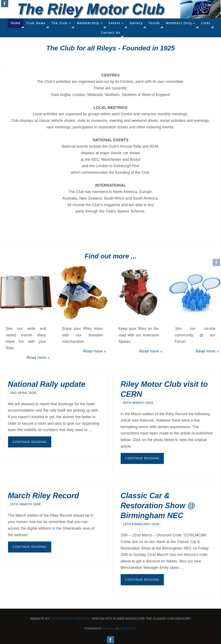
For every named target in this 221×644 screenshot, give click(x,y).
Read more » (38, 358)
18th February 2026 (141, 524)
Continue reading (30, 442)
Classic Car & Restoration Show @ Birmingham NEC (158, 506)
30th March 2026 (138, 403)
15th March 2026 (25, 504)
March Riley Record (43, 496)
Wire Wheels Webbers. (70, 618)
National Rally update (47, 384)
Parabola (109, 629)
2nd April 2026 (23, 393)
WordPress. (128, 629)
